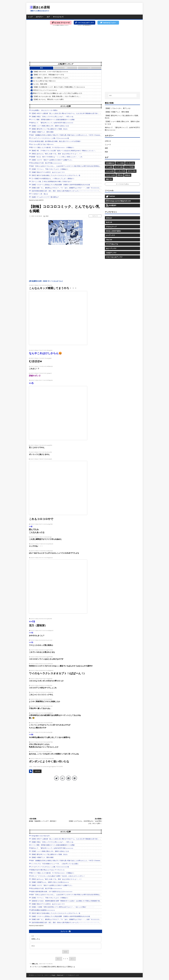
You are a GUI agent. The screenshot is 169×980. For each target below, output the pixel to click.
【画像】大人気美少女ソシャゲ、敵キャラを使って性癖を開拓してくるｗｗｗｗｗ (59, 87)
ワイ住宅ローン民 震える (39, 194)
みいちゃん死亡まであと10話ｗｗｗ (44, 81)
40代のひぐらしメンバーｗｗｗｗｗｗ (45, 90)
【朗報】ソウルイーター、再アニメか (118, 108)
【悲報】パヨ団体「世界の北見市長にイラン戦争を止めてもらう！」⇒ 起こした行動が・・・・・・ (63, 907)
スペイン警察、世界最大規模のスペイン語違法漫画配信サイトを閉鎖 (53, 120)
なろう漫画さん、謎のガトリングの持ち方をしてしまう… (51, 78)
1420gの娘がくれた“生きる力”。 (41, 836)
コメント (95, 216)
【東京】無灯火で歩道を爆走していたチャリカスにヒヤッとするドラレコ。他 (56, 175)
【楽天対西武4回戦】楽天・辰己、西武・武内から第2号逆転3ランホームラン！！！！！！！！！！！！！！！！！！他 (69, 191)
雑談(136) (109, 179)
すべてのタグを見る (122, 184)
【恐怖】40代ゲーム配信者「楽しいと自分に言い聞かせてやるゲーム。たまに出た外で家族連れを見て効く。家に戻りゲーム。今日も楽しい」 (76, 113)
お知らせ (108, 141)
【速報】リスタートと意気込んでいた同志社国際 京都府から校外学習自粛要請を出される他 (60, 185)
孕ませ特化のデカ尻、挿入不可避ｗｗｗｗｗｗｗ (46, 163)
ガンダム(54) (130, 163)
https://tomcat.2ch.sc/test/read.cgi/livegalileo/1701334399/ (48, 767)
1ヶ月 (90, 68)
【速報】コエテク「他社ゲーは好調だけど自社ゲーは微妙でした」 (52, 160)
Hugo (54, 975)
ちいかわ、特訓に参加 (40, 84)
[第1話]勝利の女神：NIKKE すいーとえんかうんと (46, 281)
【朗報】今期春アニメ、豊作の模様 (42, 132)
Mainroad (60, 975)
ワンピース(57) (110, 175)
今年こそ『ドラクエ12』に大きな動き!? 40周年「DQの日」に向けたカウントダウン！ (58, 876)
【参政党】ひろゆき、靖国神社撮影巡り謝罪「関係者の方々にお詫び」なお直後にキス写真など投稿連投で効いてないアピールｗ (72, 901)
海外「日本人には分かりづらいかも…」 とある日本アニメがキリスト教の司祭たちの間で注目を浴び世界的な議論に (67, 166)
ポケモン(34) (132, 171)
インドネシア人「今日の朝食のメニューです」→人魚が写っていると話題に (55, 864)
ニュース (108, 144)
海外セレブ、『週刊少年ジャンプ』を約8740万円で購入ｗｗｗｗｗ (52, 123)
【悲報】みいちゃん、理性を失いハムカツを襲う (49, 99)
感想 (106, 148)
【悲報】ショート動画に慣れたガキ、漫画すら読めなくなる (50, 126)
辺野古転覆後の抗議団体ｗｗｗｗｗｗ (43, 910)
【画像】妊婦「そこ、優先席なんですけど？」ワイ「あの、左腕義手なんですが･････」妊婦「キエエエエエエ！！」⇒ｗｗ (70, 188)
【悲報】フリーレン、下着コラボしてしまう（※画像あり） (50, 169)
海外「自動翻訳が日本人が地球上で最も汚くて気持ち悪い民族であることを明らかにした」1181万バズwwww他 (66, 135)
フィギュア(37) (121, 171)
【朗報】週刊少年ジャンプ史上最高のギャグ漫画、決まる (49, 129)
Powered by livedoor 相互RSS (36, 200)
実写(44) (120, 175)
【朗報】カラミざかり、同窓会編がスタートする (49, 75)
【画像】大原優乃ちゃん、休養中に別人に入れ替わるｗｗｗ (50, 882)
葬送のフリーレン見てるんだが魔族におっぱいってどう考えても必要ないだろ (58, 93)
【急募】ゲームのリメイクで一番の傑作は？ (45, 197)
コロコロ (37, 771)
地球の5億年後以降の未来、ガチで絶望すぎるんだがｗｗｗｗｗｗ (52, 892)
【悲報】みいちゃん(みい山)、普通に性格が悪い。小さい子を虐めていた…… (57, 96)
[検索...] (122, 95)
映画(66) (128, 175)
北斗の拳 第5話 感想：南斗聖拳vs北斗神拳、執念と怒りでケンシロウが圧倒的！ (56, 141)
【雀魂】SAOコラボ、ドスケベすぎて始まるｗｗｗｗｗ (51, 72)
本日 (41, 68)
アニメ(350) (120, 163)
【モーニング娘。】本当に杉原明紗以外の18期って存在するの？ (51, 182)
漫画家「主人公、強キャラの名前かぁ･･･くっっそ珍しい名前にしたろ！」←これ (57, 157)
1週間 (66, 68)
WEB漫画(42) (110, 163)
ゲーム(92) (109, 167)
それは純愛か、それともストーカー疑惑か (44, 110)
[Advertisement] (84, 44)
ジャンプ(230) (129, 167)
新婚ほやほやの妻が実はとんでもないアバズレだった (48, 870)
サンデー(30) (119, 167)
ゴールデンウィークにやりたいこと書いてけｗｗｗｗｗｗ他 (50, 138)
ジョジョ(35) (110, 171)
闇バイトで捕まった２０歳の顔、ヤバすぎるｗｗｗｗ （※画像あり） (53, 147)
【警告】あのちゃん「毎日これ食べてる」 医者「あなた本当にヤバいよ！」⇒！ (56, 154)
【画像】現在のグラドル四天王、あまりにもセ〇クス (48, 172)
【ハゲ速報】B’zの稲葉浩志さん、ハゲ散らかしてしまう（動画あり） (53, 179)
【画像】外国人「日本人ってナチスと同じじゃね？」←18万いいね (52, 117)
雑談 (47, 216)
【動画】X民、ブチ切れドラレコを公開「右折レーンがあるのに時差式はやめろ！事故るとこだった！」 (64, 151)
